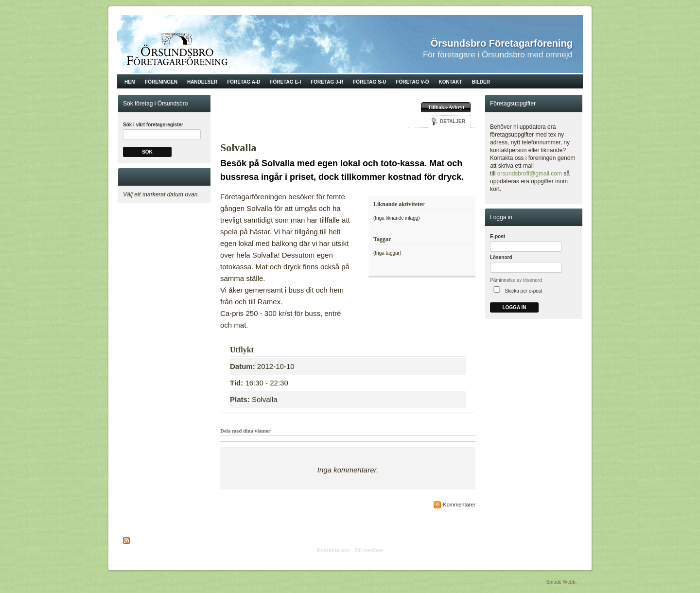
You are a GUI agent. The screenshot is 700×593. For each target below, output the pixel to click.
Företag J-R (327, 82)
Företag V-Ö (412, 82)
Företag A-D (244, 82)
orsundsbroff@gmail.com (530, 174)
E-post (498, 236)
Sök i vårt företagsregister (153, 125)
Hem (130, 82)
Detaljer (453, 121)
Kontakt (451, 82)
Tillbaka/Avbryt (446, 107)
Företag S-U (369, 82)
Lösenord (501, 257)
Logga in (514, 307)
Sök (147, 152)
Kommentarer (459, 505)
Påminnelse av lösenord (516, 280)
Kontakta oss (333, 550)
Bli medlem (369, 550)
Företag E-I (285, 82)
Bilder (481, 82)
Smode (554, 582)
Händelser (202, 82)
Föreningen (161, 82)
